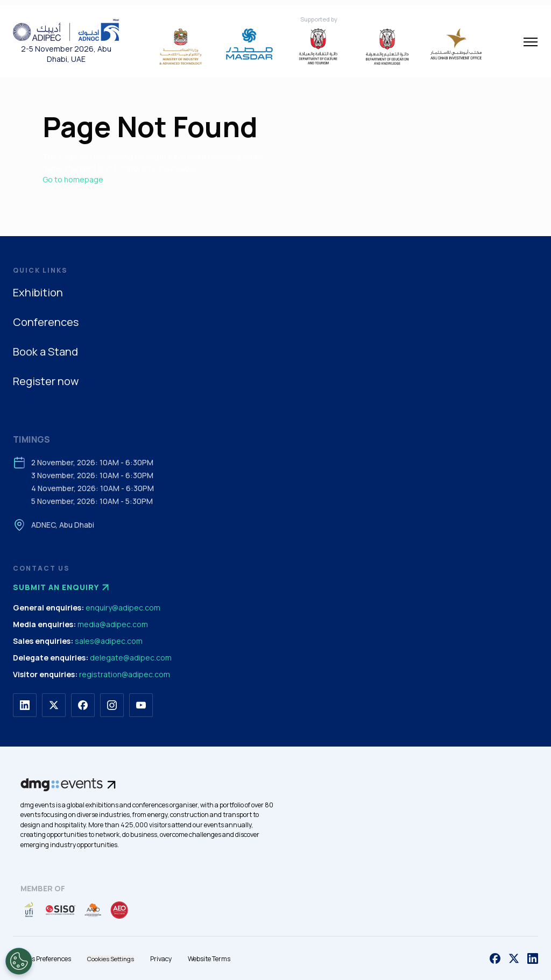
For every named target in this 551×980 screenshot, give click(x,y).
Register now (46, 381)
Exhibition (38, 292)
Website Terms (209, 959)
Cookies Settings (111, 959)
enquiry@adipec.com (123, 608)
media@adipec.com (113, 624)
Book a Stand (45, 351)
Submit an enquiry (62, 587)
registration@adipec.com (125, 674)
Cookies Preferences (42, 959)
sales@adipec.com (109, 641)
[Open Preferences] (19, 961)
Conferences (46, 322)
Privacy (161, 959)
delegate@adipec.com (131, 658)
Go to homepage (73, 179)
